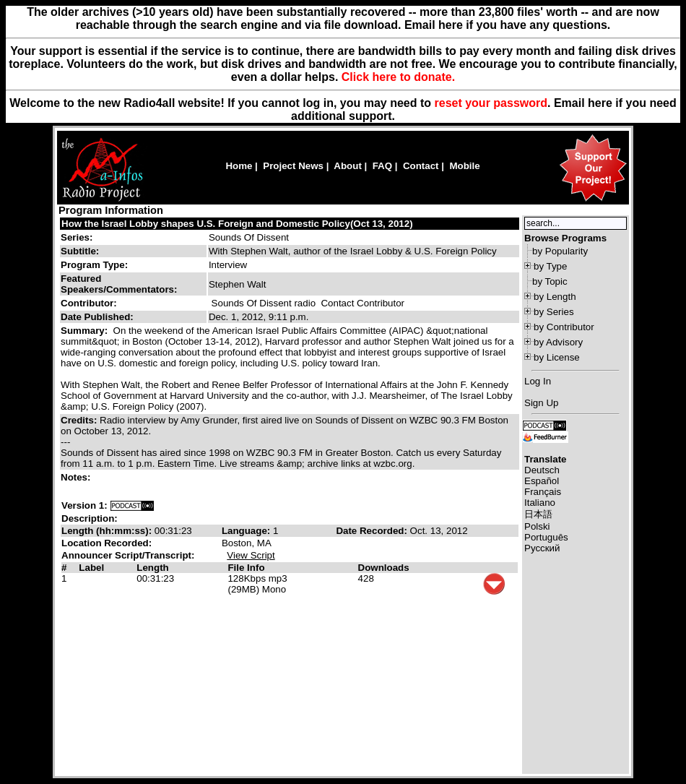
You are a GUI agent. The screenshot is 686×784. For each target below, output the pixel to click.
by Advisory (558, 342)
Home (239, 166)
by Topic (550, 281)
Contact (421, 166)
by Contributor (564, 327)
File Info (246, 568)
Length (152, 568)
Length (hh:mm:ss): (108, 531)
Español (542, 481)
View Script (251, 555)
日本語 (538, 514)
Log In (538, 381)
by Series (554, 312)
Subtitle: (80, 251)
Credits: (80, 420)
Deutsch (542, 470)
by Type (550, 266)
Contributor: (89, 303)
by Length (555, 297)
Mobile (464, 166)
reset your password (491, 103)
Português (546, 537)
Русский (542, 548)
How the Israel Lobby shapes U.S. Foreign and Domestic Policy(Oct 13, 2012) (237, 224)
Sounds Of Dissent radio (264, 303)
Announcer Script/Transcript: (128, 555)
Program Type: (94, 265)
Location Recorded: (107, 543)
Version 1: (84, 505)
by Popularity (560, 251)
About (348, 166)
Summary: (86, 331)
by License (557, 357)
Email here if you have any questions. (507, 25)
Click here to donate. (398, 77)
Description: (90, 518)
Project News (293, 166)
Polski (537, 526)
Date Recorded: (373, 531)
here (600, 103)
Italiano (540, 503)
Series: (77, 237)
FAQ (382, 166)
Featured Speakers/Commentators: (119, 284)
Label (91, 568)
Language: (247, 531)
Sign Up (541, 403)
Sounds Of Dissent (249, 237)
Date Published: (97, 317)
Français (543, 492)
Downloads (384, 568)
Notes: (77, 477)
